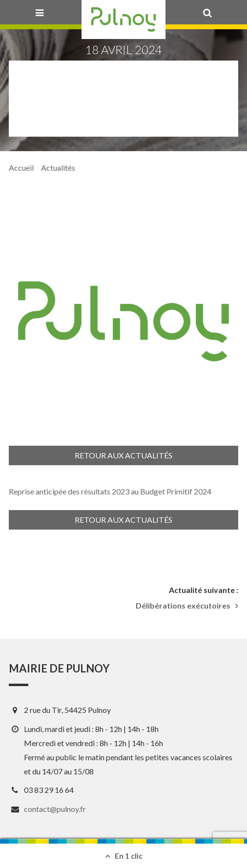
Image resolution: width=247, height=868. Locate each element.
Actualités (58, 168)
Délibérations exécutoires (183, 606)
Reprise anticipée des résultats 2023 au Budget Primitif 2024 (110, 491)
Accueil (21, 168)
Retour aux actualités (123, 455)
